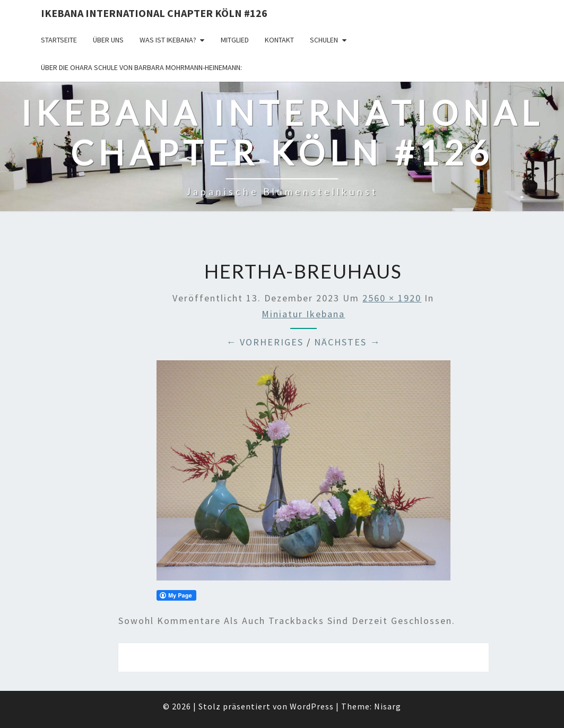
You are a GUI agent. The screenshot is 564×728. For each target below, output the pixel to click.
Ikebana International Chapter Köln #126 (154, 13)
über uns (108, 40)
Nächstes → (347, 342)
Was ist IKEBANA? (168, 40)
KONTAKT (279, 40)
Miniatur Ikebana (303, 314)
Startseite (59, 40)
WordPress (312, 706)
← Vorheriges (265, 342)
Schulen (324, 40)
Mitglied (235, 40)
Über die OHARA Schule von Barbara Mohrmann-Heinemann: (141, 67)
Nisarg (388, 706)
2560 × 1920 (392, 298)
